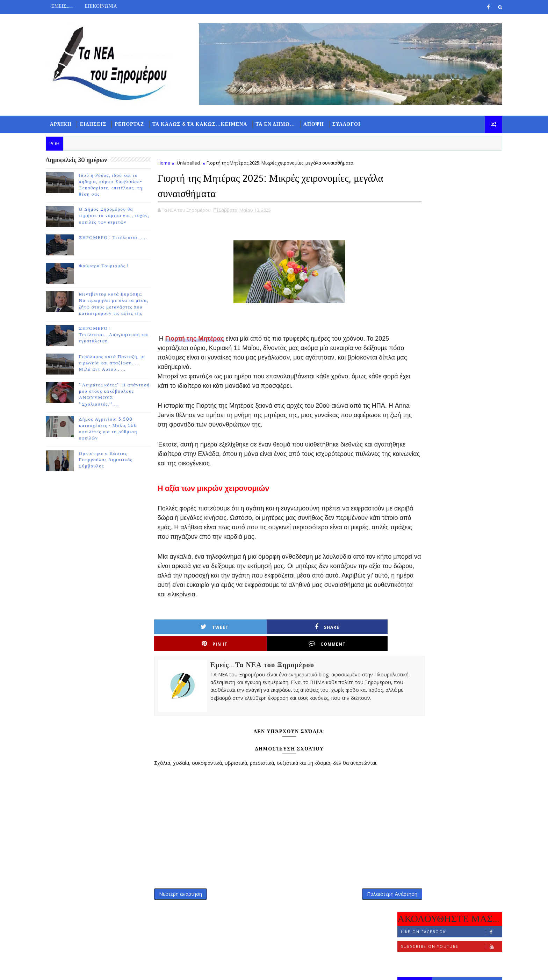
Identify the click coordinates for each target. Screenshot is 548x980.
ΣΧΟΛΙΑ (475, 229)
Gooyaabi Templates (194, 969)
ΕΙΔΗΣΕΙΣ (103, 122)
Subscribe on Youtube (442, 193)
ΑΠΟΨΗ (323, 122)
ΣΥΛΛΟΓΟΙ (356, 122)
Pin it (306, 645)
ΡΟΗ (405, 229)
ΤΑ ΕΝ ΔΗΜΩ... (285, 122)
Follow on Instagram (442, 208)
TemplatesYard (115, 969)
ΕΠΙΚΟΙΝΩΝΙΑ (111, 6)
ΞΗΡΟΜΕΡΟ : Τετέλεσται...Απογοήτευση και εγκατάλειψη (124, 335)
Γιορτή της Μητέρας (204, 338)
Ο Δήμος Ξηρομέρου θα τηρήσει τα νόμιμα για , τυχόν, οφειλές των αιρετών (124, 216)
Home (174, 163)
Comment (361, 645)
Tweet (196, 645)
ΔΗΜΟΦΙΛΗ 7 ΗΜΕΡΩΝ (440, 231)
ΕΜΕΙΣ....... (72, 6)
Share (251, 645)
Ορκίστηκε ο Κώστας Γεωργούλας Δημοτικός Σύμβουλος (116, 459)
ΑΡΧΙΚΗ (71, 122)
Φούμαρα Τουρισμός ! (114, 266)
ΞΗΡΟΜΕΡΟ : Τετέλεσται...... (123, 238)
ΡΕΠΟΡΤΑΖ (139, 122)
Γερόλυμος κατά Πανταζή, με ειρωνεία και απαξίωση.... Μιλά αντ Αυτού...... (122, 363)
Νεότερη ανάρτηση (190, 904)
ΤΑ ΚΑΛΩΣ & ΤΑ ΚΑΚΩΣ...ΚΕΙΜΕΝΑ (210, 122)
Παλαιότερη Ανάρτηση (351, 904)
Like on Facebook (442, 179)
